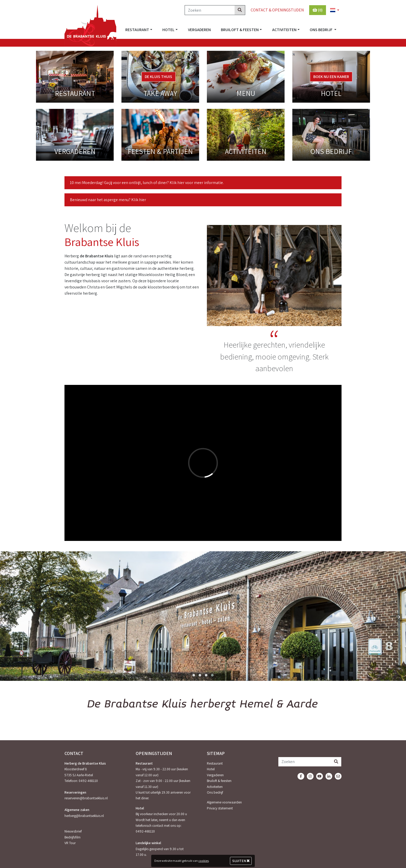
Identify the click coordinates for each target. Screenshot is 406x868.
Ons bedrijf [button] (321, 30)
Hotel (211, 769)
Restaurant (215, 763)
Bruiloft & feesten (219, 781)
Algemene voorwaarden (224, 802)
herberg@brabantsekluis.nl (84, 816)
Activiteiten (215, 787)
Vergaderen (199, 30)
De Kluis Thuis (158, 77)
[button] (332, 10)
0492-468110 (88, 781)
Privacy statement (220, 808)
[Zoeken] (210, 10)
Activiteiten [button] (284, 30)
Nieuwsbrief (73, 831)
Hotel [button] (168, 30)
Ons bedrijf (215, 792)
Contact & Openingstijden (277, 10)
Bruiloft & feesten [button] (240, 30)
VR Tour (70, 843)
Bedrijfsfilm (72, 837)
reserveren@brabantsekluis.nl (86, 798)
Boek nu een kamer (331, 77)
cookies (204, 861)
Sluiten (241, 861)
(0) (318, 10)
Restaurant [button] (137, 30)
